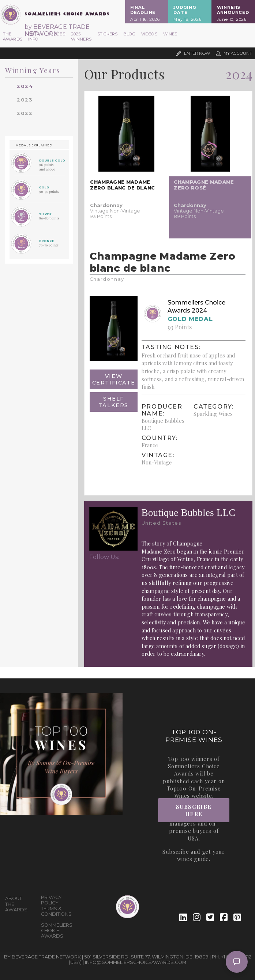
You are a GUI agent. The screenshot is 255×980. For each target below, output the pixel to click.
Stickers (107, 34)
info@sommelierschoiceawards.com (136, 962)
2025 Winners (81, 37)
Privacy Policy (51, 900)
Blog (129, 34)
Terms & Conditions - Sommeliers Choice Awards (56, 922)
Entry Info (35, 37)
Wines (170, 34)
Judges (57, 34)
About (14, 898)
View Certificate (114, 379)
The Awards (13, 37)
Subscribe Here (194, 810)
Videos (149, 34)
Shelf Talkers (114, 402)
